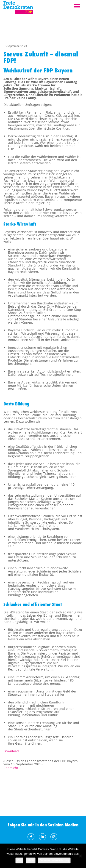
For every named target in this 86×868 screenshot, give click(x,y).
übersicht (11, 768)
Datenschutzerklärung (54, 860)
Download (11, 751)
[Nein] (80, 856)
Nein (31, 860)
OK (19, 860)
